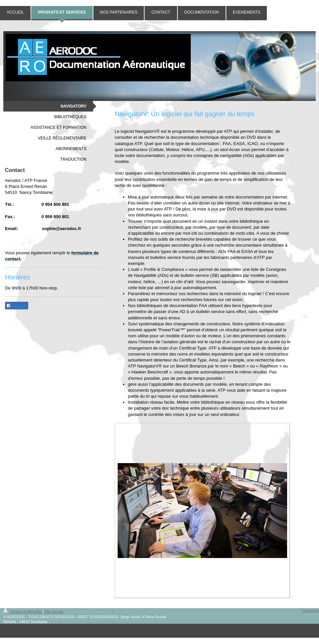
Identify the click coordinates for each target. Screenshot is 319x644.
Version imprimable (23, 611)
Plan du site (54, 611)
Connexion (310, 610)
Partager (17, 306)
